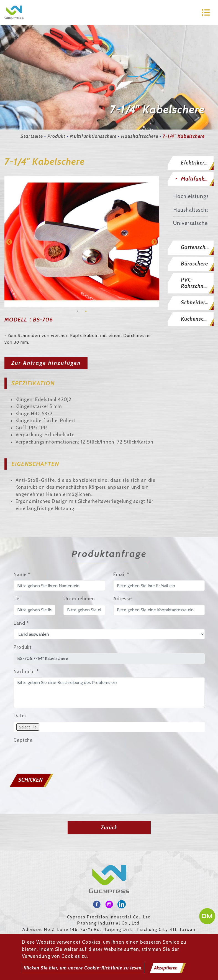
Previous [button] (9, 242)
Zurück (109, 828)
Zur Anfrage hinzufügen (46, 363)
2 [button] (86, 311)
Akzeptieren (166, 968)
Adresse (123, 599)
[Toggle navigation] (206, 12)
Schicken (30, 780)
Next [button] (154, 242)
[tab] (191, 163)
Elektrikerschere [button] (197, 163)
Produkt (56, 136)
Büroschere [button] (194, 264)
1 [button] (78, 311)
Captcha (23, 740)
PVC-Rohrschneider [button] (197, 283)
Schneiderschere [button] (197, 302)
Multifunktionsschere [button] (197, 179)
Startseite (32, 136)
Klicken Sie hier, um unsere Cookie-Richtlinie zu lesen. (83, 968)
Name (22, 574)
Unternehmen (79, 599)
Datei (20, 716)
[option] (82, 241)
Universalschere (191, 223)
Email (121, 574)
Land (21, 623)
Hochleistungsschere (191, 196)
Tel (17, 599)
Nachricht (26, 672)
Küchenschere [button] (197, 319)
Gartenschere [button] (197, 247)
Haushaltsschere (140, 136)
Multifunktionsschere (93, 136)
